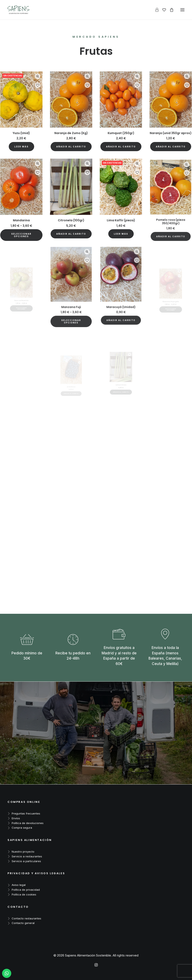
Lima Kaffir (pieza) (121, 209)
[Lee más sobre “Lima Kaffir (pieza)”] (121, 217)
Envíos (16, 818)
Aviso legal (19, 885)
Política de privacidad (26, 890)
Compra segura (22, 828)
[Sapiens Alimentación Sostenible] (18, 10)
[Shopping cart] (170, 10)
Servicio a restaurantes (27, 856)
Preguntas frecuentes (26, 813)
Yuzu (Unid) (21, 133)
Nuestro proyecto (23, 852)
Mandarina (21, 216)
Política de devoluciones (28, 823)
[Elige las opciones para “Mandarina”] (21, 228)
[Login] (155, 10)
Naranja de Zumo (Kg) (71, 133)
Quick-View (38, 76)
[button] (71, 147)
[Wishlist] (162, 10)
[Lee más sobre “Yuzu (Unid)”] (21, 147)
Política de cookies (24, 894)
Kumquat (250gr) (121, 133)
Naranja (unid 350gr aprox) (171, 133)
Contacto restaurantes (26, 918)
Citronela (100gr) (71, 212)
